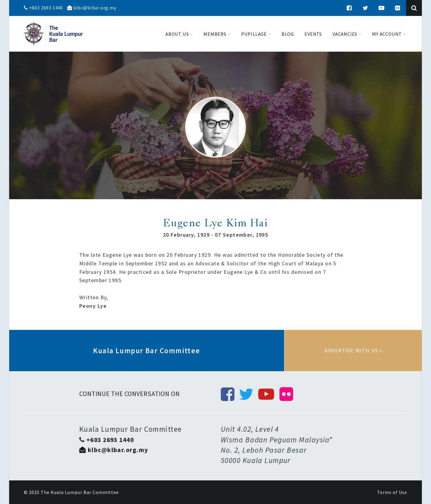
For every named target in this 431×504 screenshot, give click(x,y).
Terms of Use (392, 492)
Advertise (353, 351)
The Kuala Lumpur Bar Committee (80, 492)
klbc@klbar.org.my (92, 8)
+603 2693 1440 (43, 8)
